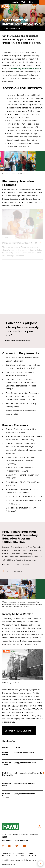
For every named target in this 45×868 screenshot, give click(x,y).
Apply (15, 2)
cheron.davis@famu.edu (25, 783)
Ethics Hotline (7, 856)
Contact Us (7, 840)
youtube (24, 846)
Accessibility (20, 856)
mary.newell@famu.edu (24, 752)
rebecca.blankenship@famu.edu (28, 773)
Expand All (7, 565)
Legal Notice (20, 854)
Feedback (33, 856)
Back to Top (40, 826)
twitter (17, 846)
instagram (9, 846)
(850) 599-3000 (21, 840)
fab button (40, 864)
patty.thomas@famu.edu (25, 794)
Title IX (31, 854)
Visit (23, 2)
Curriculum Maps (13, 571)
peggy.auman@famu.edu (25, 763)
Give (31, 2)
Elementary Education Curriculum (26, 69)
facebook (3, 846)
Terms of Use (7, 854)
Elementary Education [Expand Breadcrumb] (14, 29)
